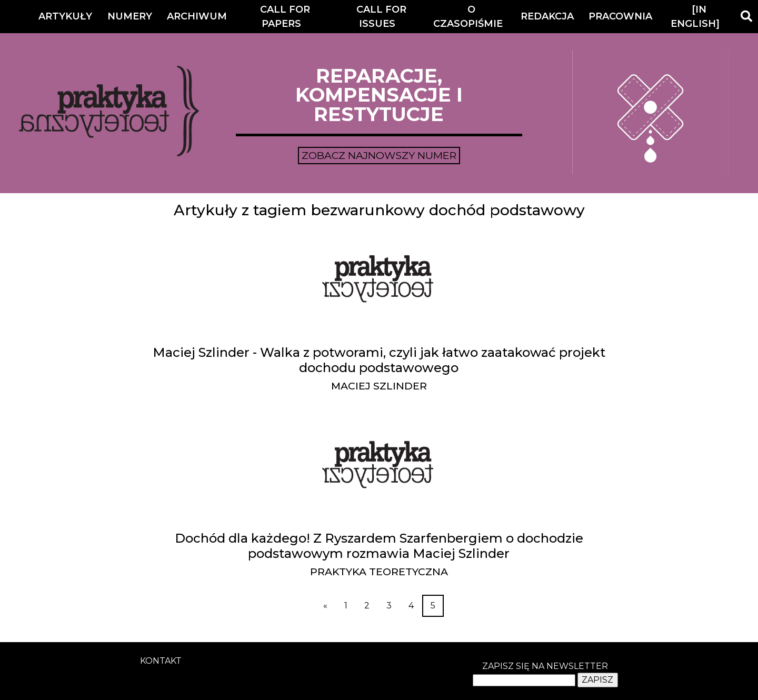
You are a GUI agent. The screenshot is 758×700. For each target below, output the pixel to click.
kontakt (161, 661)
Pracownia (620, 16)
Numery (130, 16)
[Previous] (325, 606)
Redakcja (547, 16)
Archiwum (197, 16)
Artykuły (65, 16)
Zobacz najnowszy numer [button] (379, 155)
